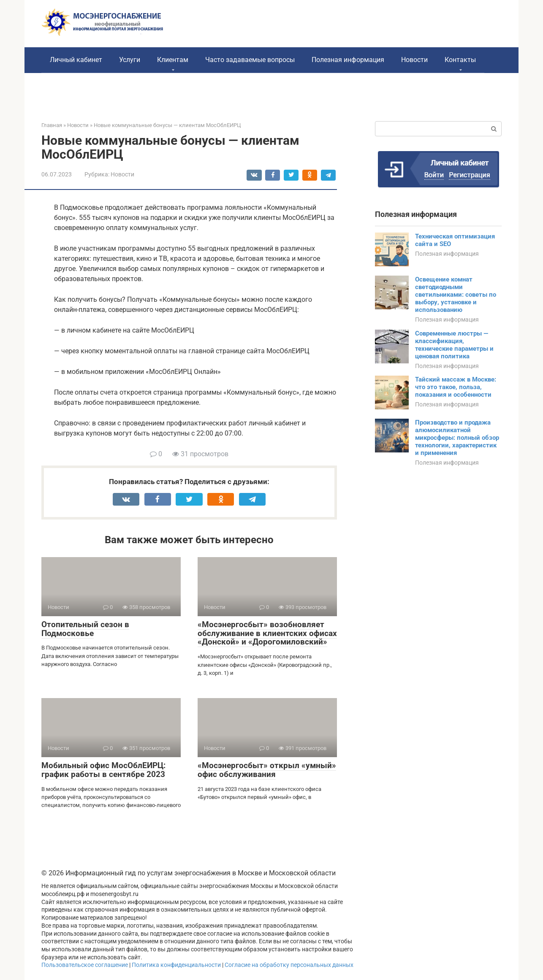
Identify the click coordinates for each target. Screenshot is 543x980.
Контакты (460, 60)
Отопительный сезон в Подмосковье (85, 629)
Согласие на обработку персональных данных (289, 965)
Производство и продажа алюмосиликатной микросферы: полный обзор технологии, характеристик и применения (457, 438)
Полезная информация (348, 60)
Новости (414, 60)
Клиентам (173, 60)
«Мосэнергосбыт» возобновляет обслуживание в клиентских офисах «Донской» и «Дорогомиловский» (267, 633)
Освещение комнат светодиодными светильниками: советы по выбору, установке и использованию (456, 295)
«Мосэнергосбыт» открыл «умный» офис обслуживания (267, 770)
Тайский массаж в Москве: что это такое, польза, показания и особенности (456, 387)
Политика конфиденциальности (176, 965)
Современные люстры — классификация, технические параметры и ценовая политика (454, 345)
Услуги (130, 60)
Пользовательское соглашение (85, 965)
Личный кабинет (76, 60)
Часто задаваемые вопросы (250, 60)
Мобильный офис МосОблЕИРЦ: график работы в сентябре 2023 (103, 770)
